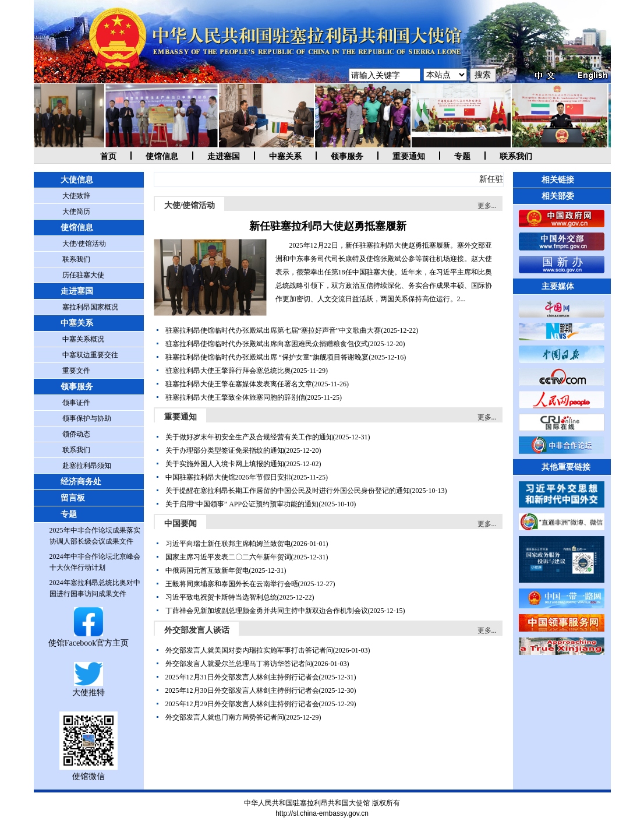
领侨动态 (76, 434)
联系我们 (516, 156)
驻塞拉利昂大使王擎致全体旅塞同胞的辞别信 (235, 397)
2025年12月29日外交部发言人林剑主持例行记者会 (242, 704)
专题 (462, 156)
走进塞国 (224, 156)
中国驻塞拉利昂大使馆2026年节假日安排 (228, 477)
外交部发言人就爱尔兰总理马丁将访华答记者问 (239, 664)
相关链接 (558, 180)
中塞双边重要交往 (90, 355)
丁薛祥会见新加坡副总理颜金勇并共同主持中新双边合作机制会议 (267, 611)
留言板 (73, 498)
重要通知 (409, 156)
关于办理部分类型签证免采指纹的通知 (225, 450)
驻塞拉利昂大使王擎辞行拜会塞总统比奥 (228, 371)
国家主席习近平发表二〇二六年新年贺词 (228, 557)
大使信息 (77, 180)
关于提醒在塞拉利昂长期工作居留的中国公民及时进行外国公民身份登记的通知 (288, 491)
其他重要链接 (566, 467)
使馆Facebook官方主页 (89, 638)
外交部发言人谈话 (197, 630)
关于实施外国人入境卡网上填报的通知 (225, 464)
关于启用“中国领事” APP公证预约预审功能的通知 (242, 504)
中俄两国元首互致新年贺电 (207, 570)
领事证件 (76, 403)
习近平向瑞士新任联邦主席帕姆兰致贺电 (228, 544)
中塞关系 (285, 156)
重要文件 (76, 371)
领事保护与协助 (87, 418)
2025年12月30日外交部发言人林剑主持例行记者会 (242, 690)
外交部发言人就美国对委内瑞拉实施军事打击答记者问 (249, 650)
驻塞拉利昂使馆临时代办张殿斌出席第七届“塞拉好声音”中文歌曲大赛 (273, 330)
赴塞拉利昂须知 (87, 466)
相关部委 (558, 196)
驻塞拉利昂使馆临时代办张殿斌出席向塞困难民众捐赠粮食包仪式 (267, 344)
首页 (108, 156)
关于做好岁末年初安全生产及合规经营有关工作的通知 (249, 437)
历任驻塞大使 (83, 275)
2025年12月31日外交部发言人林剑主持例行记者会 (242, 677)
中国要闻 (181, 524)
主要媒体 (558, 286)
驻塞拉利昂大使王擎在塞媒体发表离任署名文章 (239, 384)
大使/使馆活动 (84, 244)
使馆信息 (162, 156)
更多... (487, 206)
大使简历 (76, 212)
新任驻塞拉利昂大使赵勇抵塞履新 (328, 226)
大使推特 (89, 688)
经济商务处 (81, 482)
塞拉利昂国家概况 (90, 307)
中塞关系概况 (83, 339)
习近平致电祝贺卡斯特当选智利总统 (221, 597)
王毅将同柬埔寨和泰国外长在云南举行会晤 (232, 584)
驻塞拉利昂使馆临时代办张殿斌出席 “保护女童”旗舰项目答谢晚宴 (267, 357)
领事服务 (347, 156)
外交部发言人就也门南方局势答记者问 (225, 717)
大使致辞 (76, 196)
